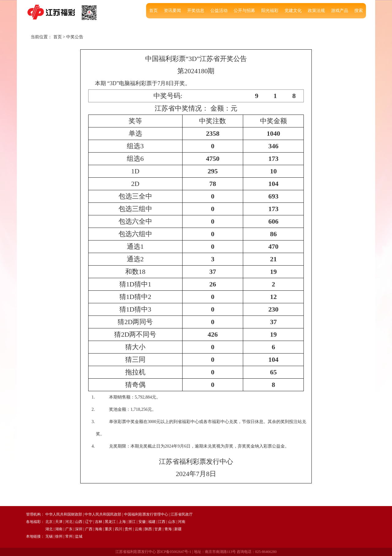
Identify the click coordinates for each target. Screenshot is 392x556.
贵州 (128, 529)
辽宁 (89, 522)
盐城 (79, 536)
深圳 (79, 529)
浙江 (132, 522)
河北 (69, 522)
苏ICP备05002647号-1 (174, 552)
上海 (122, 522)
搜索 (359, 11)
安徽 (142, 522)
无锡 (49, 536)
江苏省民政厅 (182, 514)
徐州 (59, 536)
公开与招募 (244, 11)
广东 (69, 529)
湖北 (49, 529)
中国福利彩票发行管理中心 (146, 514)
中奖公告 (75, 37)
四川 (119, 529)
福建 (152, 522)
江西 (162, 522)
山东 (172, 522)
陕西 (148, 529)
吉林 (99, 522)
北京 (49, 522)
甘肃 (158, 529)
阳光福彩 (270, 11)
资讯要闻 (172, 11)
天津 (59, 522)
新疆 (178, 529)
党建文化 (293, 11)
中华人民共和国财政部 (64, 514)
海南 (99, 529)
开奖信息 (196, 11)
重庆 (108, 529)
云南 (138, 529)
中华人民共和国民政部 (103, 514)
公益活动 (219, 11)
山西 (79, 522)
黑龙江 (110, 522)
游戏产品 (340, 11)
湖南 (59, 529)
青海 (168, 529)
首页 (153, 11)
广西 (89, 529)
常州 (69, 536)
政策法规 (316, 11)
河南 (182, 522)
